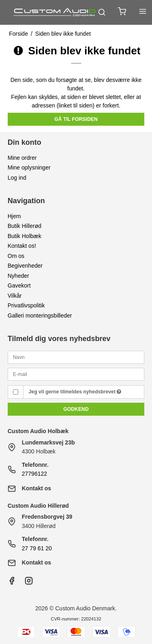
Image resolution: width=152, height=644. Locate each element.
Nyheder (18, 276)
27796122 (34, 474)
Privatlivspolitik (26, 305)
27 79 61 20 (37, 548)
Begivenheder (25, 266)
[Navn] (76, 357)
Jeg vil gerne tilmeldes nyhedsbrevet (75, 392)
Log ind (17, 178)
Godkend (76, 409)
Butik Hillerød (25, 226)
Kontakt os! (22, 246)
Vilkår (15, 296)
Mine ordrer (22, 158)
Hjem (14, 216)
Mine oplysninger (29, 167)
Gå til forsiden (76, 119)
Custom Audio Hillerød (38, 506)
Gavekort (19, 286)
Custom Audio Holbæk (38, 431)
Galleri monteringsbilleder (40, 316)
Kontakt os (36, 488)
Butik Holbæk (25, 236)
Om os (16, 256)
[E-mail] (76, 374)
